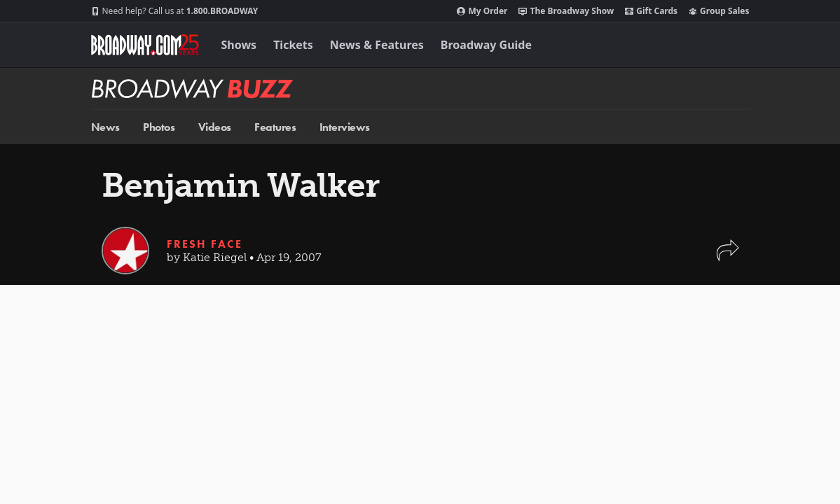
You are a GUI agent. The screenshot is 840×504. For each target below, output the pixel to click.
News (105, 127)
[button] (728, 257)
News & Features (377, 45)
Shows (239, 45)
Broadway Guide (486, 45)
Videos (215, 127)
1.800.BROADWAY (175, 11)
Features (275, 127)
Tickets (293, 45)
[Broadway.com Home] (145, 45)
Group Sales (719, 11)
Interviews (345, 127)
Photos (159, 127)
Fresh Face (205, 244)
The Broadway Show (566, 11)
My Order (482, 11)
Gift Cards (651, 11)
